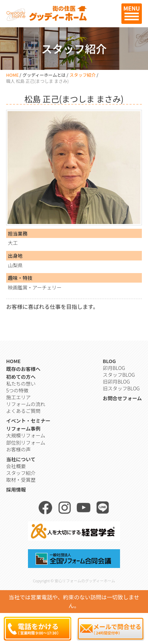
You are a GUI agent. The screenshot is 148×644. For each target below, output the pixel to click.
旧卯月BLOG (116, 381)
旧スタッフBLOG (121, 388)
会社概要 (16, 466)
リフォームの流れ (26, 404)
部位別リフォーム (26, 442)
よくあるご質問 (23, 411)
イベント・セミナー (28, 421)
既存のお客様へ (23, 369)
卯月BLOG (114, 368)
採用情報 (16, 489)
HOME (12, 75)
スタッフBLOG (119, 375)
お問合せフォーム (122, 398)
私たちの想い (21, 383)
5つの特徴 (17, 390)
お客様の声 (18, 449)
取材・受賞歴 (21, 480)
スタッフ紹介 (83, 75)
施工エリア (18, 397)
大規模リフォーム (26, 435)
